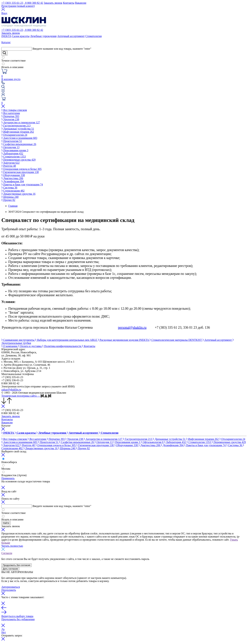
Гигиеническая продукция (20, 172)
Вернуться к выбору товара (17, 616)
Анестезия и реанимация (19, 138)
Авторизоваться (11, 587)
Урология (10, 119)
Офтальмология (153, 442)
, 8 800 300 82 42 (33, 3)
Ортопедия (10, 147)
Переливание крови (15, 150)
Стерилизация (13, 191)
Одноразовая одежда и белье (21, 169)
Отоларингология (14, 135)
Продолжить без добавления (18, 619)
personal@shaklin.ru (132, 327)
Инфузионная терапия (18, 132)
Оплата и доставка (30, 346)
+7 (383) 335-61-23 (12, 3)
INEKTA (6, 36)
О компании (10, 346)
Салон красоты (21, 36)
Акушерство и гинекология (21, 122)
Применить (8, 478)
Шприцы (10, 197)
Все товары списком (14, 110)
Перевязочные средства (18, 160)
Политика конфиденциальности (62, 346)
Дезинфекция (13, 181)
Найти (6, 523)
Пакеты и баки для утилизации (22, 184)
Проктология (12, 141)
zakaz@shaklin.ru (11, 390)
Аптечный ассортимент (71, 36)
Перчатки (10, 116)
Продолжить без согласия (17, 565)
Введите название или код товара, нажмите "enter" (62, 49)
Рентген (9, 166)
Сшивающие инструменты (18, 340)
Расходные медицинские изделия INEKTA (124, 340)
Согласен (7, 553)
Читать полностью (12, 546)
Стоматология (94, 36)
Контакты (69, 3)
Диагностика (12, 178)
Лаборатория (12, 153)
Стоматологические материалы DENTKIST (176, 340)
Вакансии (81, 3)
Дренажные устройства (18, 129)
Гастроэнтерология (16, 126)
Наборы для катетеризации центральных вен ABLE (66, 340)
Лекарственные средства (18, 194)
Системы (9, 188)
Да (3, 629)
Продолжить (9, 590)
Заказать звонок (53, 3)
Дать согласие (10, 569)
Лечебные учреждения (43, 36)
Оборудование (13, 175)
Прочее (8, 200)
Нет (4, 632)
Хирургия (10, 163)
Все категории (11, 113)
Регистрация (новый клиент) (18, 6)
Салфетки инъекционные (19, 144)
